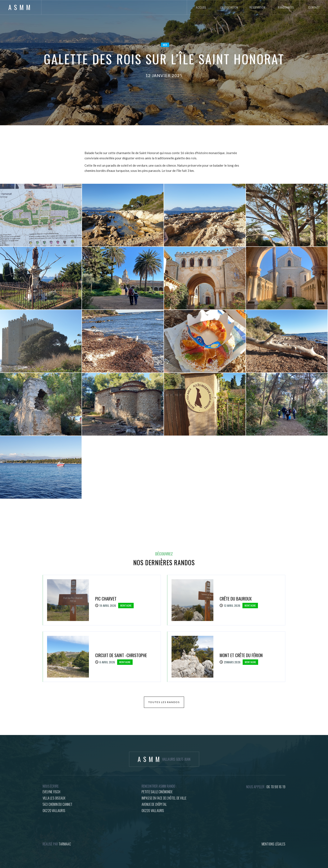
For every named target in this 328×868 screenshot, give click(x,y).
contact (314, 7)
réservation (258, 7)
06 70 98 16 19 (276, 787)
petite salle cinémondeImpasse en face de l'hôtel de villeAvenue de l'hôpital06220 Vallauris (164, 801)
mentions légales (274, 844)
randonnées (286, 7)
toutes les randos (164, 702)
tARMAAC (65, 844)
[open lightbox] (41, 215)
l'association (229, 7)
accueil (201, 7)
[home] (21, 7)
